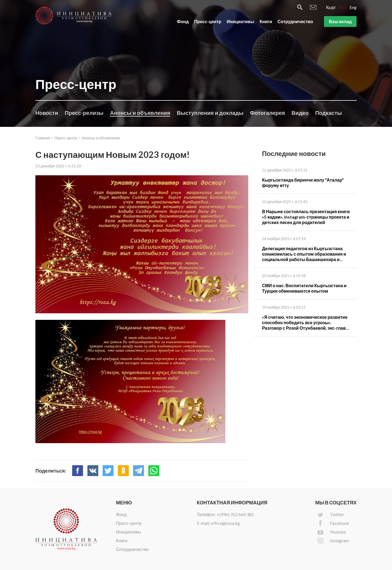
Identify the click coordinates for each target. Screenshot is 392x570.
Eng (353, 7)
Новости (47, 113)
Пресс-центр (208, 21)
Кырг (331, 7)
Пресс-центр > (67, 138)
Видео (300, 113)
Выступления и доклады (210, 113)
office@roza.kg (225, 523)
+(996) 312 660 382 (235, 514)
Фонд (183, 21)
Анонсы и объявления (140, 113)
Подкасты (329, 113)
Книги (266, 21)
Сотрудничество (295, 21)
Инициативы (241, 21)
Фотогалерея (267, 113)
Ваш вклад (340, 21)
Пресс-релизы (84, 113)
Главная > (44, 138)
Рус (343, 7)
